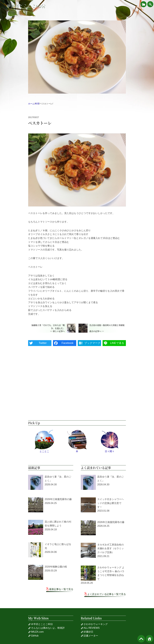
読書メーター (89, 636)
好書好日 (87, 632)
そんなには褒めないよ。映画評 (46, 628)
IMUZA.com (36, 632)
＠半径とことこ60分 (26, 6)
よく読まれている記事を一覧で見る (107, 594)
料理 (37, 104)
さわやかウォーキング (94, 624)
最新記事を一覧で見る (61, 589)
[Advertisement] (77, 387)
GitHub (33, 636)
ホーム (31, 104)
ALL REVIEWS (90, 628)
